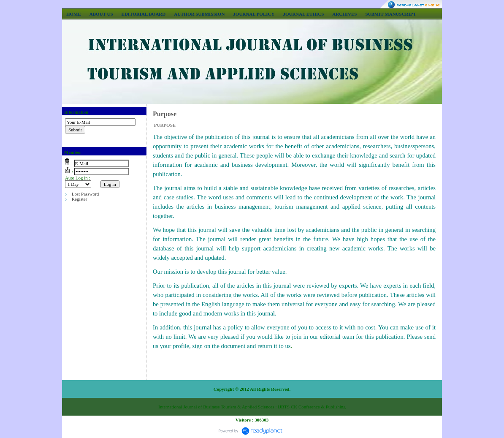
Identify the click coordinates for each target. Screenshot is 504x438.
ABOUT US (101, 14)
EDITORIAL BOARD (144, 14)
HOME (74, 14)
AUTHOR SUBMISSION (199, 14)
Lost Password (85, 194)
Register (80, 199)
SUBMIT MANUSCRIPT (391, 14)
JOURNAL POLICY (254, 14)
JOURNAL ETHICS (303, 14)
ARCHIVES (344, 14)
